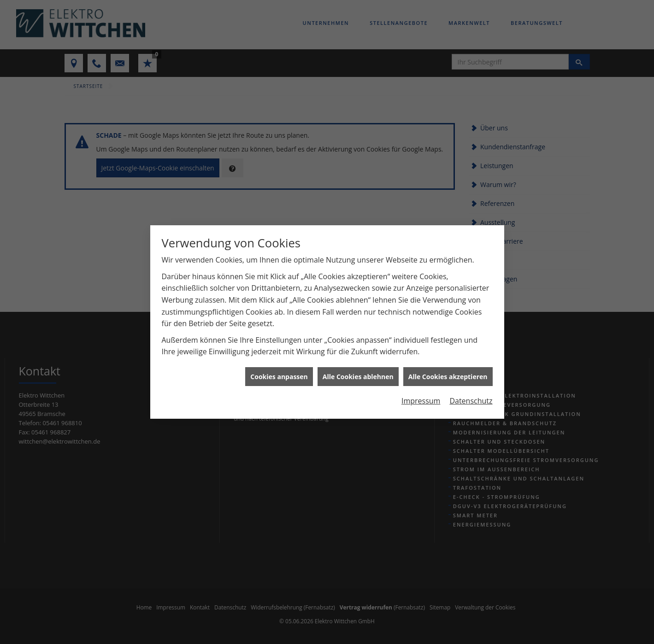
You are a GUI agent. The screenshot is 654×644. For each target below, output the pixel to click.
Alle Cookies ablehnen (358, 371)
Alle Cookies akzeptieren (448, 371)
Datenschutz (471, 395)
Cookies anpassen (279, 371)
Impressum (421, 395)
